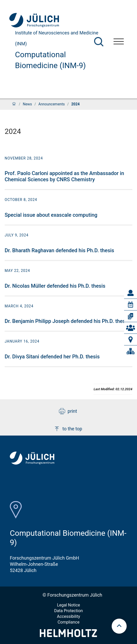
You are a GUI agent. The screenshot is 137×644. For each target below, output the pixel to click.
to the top (68, 429)
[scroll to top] (119, 626)
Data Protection (69, 611)
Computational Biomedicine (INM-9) (50, 60)
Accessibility (68, 616)
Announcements (52, 104)
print (68, 411)
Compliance (69, 622)
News (27, 104)
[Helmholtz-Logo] (68, 635)
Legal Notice (68, 605)
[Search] (99, 42)
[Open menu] (119, 42)
